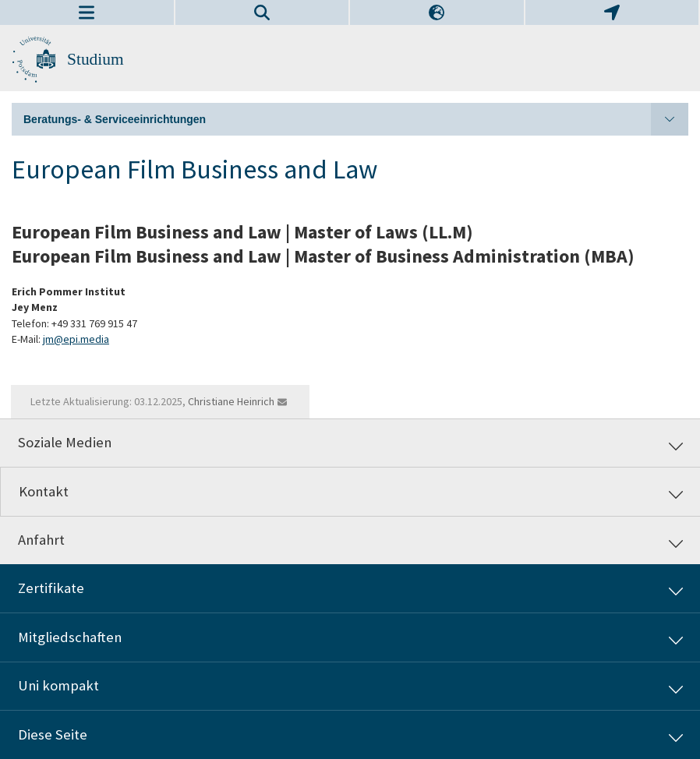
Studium (95, 59)
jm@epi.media (76, 339)
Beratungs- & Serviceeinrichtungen (356, 119)
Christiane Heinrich (231, 401)
